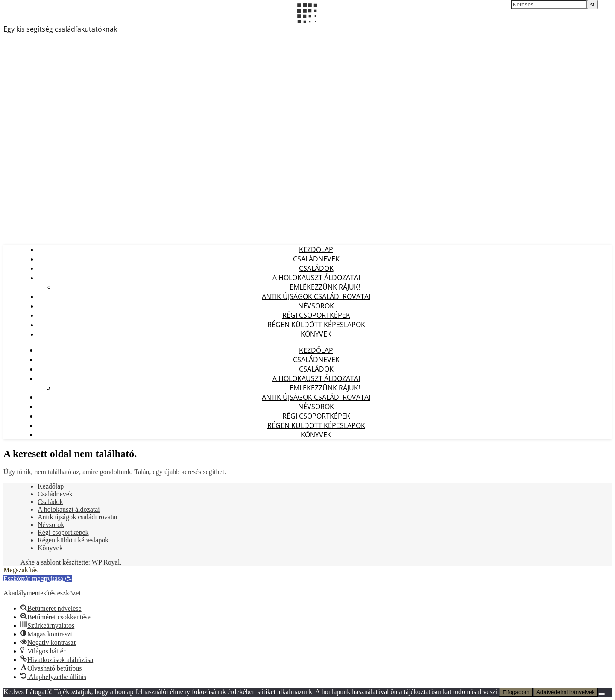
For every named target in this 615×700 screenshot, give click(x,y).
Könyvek (316, 334)
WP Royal (106, 562)
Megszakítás (20, 570)
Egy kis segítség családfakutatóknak (60, 29)
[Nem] (602, 694)
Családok (316, 268)
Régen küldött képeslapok (316, 325)
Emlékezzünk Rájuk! (325, 287)
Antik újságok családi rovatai (316, 296)
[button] (38, 578)
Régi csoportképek (316, 315)
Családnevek (316, 259)
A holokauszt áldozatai (316, 278)
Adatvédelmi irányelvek (566, 692)
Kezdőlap (316, 249)
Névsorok (316, 306)
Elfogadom (516, 692)
